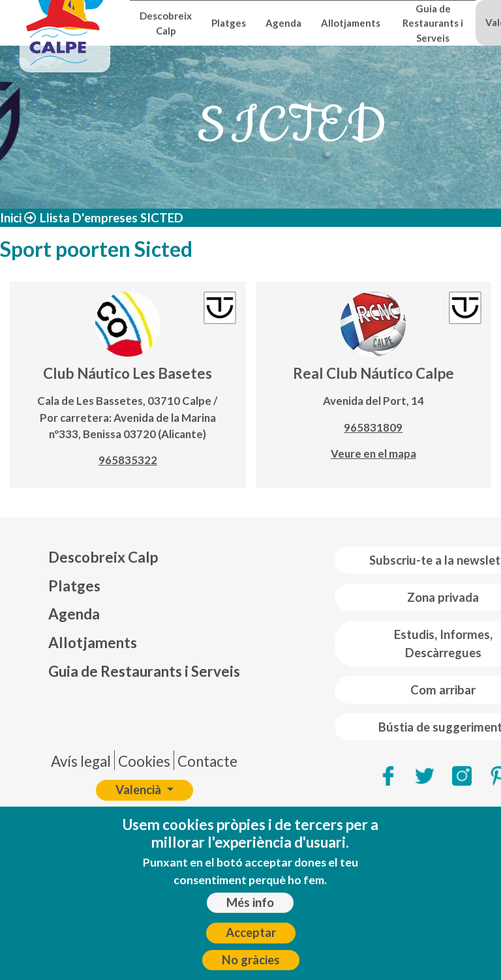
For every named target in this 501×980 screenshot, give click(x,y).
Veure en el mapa (373, 453)
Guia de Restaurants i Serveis (433, 23)
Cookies (144, 761)
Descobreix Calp (166, 23)
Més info (250, 908)
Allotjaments (351, 23)
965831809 (373, 427)
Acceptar (251, 938)
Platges (229, 23)
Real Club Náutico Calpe (373, 373)
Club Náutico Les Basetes (128, 373)
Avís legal (81, 761)
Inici (11, 218)
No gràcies (251, 966)
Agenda (283, 23)
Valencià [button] (140, 790)
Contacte (207, 761)
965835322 (128, 460)
